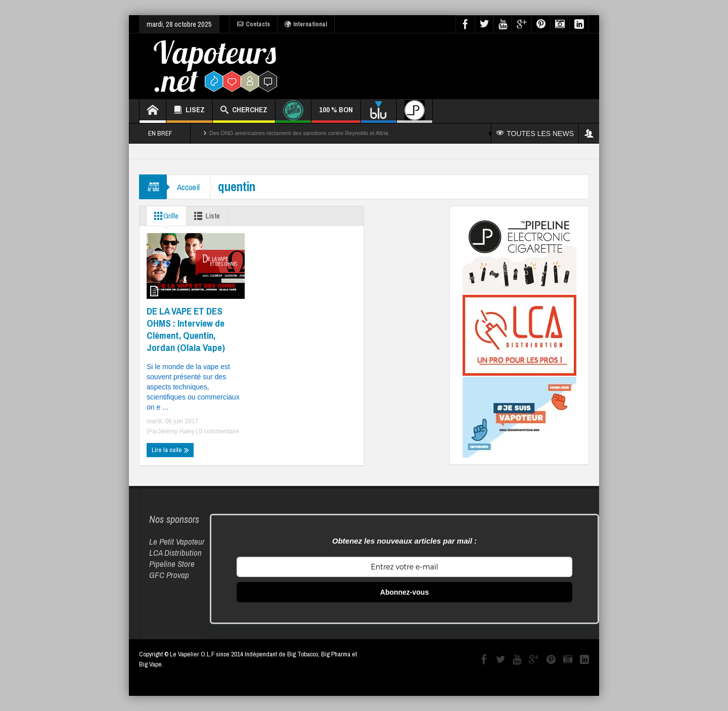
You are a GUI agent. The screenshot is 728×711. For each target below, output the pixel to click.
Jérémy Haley (176, 431)
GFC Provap (169, 575)
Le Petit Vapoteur (177, 541)
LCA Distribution (175, 552)
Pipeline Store (172, 564)
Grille (164, 216)
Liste (205, 216)
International (306, 24)
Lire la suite (170, 450)
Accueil (188, 187)
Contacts (254, 24)
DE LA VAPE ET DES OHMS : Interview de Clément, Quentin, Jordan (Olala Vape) (186, 329)
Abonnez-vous (404, 592)
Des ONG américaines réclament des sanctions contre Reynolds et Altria (299, 133)
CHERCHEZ (244, 111)
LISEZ (189, 111)
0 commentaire (218, 431)
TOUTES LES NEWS (535, 134)
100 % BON (336, 114)
